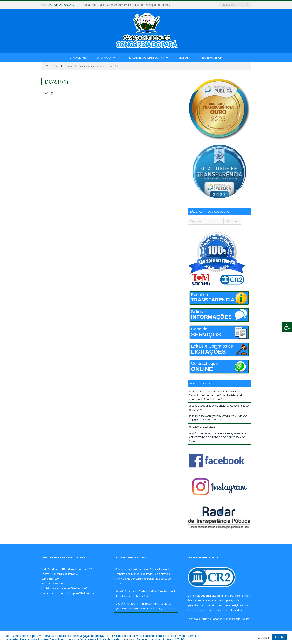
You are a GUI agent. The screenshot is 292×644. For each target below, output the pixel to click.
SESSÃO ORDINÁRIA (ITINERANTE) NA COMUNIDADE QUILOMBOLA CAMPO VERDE (218, 418)
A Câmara (104, 57)
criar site (211, 596)
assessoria (214, 600)
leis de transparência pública (204, 610)
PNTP (204, 619)
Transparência (211, 57)
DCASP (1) (48, 93)
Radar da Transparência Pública (231, 619)
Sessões (184, 57)
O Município (78, 57)
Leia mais (129, 639)
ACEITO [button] (280, 637)
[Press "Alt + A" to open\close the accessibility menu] (287, 327)
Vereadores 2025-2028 (202, 427)
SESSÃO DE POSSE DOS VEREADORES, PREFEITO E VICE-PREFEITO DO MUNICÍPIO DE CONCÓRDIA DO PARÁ (217, 437)
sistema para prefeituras (235, 596)
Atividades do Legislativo (145, 57)
